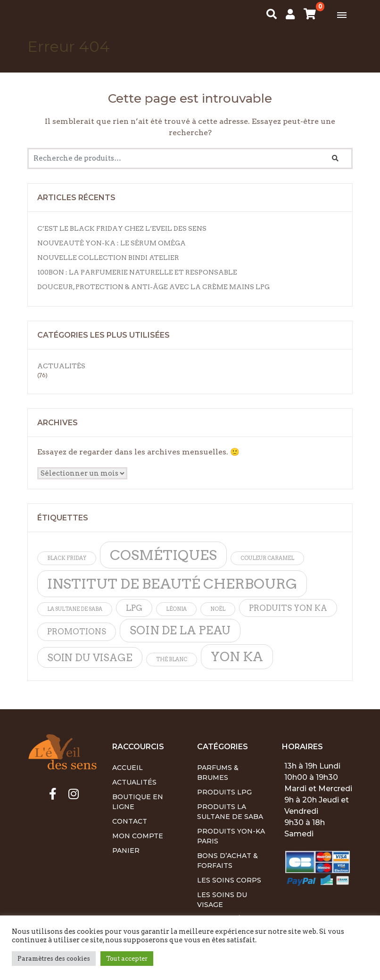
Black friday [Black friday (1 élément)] (67, 558)
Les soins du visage (222, 900)
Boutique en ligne (138, 802)
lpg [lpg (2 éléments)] (134, 608)
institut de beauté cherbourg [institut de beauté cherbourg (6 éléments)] (172, 584)
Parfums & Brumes (218, 773)
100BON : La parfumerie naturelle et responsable (137, 272)
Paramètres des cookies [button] (54, 959)
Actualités (61, 366)
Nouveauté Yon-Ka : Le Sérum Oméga (112, 243)
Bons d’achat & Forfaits (227, 861)
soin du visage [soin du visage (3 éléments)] (90, 658)
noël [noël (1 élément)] (218, 609)
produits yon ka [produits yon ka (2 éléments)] (288, 608)
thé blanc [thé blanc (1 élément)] (172, 660)
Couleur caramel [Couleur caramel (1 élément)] (267, 558)
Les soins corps (229, 880)
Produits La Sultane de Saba (230, 812)
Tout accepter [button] (127, 959)
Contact (130, 821)
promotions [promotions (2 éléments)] (77, 632)
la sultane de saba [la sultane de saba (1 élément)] (75, 609)
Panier (126, 850)
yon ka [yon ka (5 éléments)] (237, 657)
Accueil (128, 768)
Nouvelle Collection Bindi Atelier (108, 258)
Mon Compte (138, 836)
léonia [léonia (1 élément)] (176, 609)
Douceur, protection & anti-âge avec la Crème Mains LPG (153, 287)
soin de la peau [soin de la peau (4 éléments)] (180, 630)
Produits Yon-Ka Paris (231, 836)
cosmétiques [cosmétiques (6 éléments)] (163, 555)
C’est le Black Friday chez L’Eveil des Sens (122, 228)
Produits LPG (224, 792)
